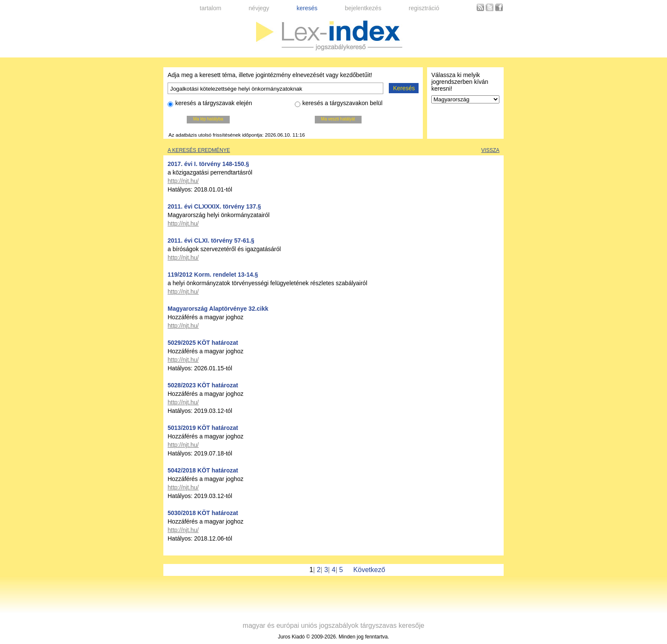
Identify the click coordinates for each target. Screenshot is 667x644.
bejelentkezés (363, 8)
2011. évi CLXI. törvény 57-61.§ (211, 240)
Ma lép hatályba (208, 119)
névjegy (259, 8)
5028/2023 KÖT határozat (203, 385)
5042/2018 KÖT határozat (203, 470)
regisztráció (424, 8)
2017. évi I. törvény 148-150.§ (208, 164)
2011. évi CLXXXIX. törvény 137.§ (214, 206)
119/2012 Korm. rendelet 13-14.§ (213, 275)
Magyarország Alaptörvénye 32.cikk (218, 309)
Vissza (490, 150)
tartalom (211, 8)
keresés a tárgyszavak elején (210, 104)
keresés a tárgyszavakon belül (339, 104)
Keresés (404, 88)
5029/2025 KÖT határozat (203, 343)
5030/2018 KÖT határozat (203, 513)
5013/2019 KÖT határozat (203, 428)
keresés (307, 8)
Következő (369, 570)
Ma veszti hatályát (338, 119)
